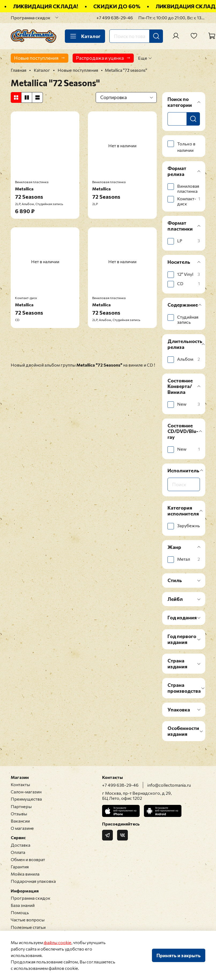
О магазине (22, 828)
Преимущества (26, 799)
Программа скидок (31, 18)
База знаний (23, 905)
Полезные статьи (28, 927)
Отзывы (19, 814)
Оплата (18, 852)
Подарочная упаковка (33, 881)
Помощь (20, 912)
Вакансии (20, 821)
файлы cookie (57, 942)
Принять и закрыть (179, 955)
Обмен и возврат (28, 859)
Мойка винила (25, 874)
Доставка (21, 845)
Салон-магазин (26, 792)
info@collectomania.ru (169, 785)
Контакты (20, 784)
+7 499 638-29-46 (115, 18)
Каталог (85, 36)
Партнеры (21, 806)
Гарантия (20, 867)
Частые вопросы (28, 920)
